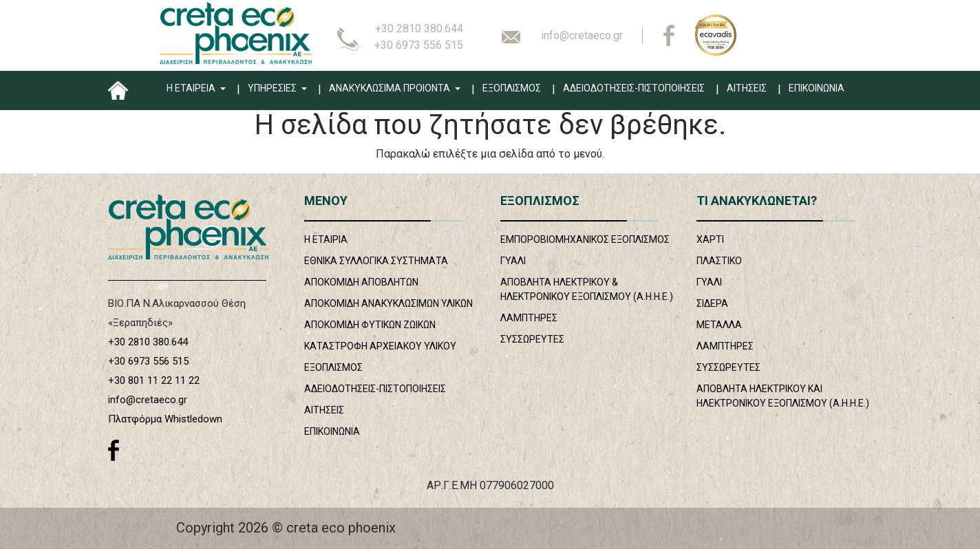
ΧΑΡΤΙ (710, 239)
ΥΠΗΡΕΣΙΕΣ (273, 88)
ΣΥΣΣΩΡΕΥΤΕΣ (532, 339)
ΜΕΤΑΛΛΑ (719, 325)
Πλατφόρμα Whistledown (165, 419)
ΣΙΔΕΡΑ (712, 303)
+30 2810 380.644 (419, 29)
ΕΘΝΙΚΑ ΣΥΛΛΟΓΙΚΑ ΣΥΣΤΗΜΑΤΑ (376, 261)
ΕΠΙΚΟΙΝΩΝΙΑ (817, 88)
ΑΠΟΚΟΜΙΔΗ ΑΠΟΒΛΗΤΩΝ (361, 282)
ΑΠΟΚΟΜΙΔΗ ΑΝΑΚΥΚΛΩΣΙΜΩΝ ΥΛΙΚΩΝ (388, 303)
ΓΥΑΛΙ (513, 261)
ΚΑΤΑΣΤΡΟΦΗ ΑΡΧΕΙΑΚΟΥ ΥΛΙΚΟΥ (380, 346)
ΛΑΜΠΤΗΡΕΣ (529, 318)
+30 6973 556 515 (419, 45)
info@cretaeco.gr (582, 35)
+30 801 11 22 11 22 (154, 380)
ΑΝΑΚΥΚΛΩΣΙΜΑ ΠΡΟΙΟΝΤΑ (391, 88)
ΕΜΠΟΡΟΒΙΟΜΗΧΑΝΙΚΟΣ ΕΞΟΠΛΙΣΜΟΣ (585, 239)
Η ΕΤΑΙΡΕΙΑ (192, 88)
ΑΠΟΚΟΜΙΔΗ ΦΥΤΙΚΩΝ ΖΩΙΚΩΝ (370, 325)
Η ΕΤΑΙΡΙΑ (326, 239)
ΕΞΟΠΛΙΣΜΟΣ (512, 88)
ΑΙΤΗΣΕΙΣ (747, 88)
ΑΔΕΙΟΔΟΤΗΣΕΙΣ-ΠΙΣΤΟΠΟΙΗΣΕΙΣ (634, 88)
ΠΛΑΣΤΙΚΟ (719, 261)
